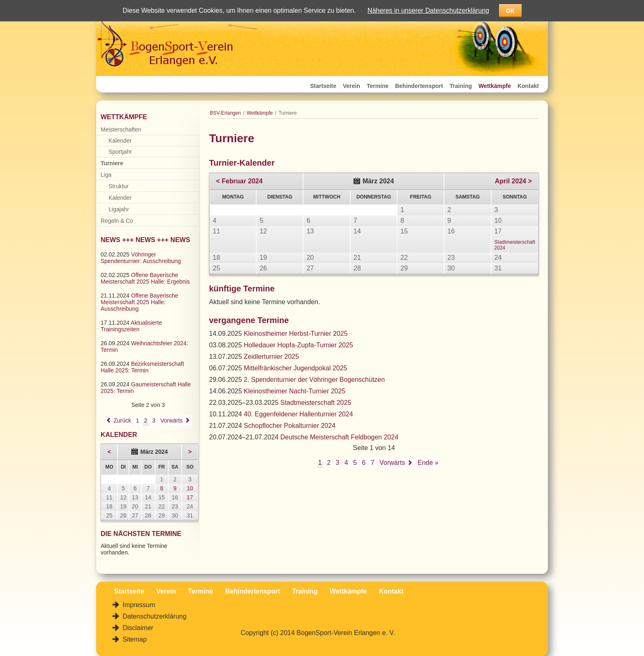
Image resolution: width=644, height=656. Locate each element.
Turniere (112, 163)
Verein (352, 86)
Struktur (118, 186)
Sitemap (134, 639)
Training (461, 86)
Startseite (323, 86)
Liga (106, 175)
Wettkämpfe (495, 86)
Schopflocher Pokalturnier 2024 (290, 426)
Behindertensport (419, 86)
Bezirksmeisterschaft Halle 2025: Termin (142, 367)
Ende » (428, 463)
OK (510, 11)
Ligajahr (119, 209)
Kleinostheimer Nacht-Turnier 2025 (295, 391)
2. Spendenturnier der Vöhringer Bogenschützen (314, 380)
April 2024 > (513, 181)
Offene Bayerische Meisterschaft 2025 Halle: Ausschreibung (139, 302)
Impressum (138, 605)
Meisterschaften (121, 129)
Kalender (120, 141)
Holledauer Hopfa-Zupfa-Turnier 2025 (299, 345)
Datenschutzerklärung (154, 616)
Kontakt (528, 86)
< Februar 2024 (239, 181)
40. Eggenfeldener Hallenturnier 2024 (299, 414)
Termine (378, 86)
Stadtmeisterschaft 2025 (316, 403)
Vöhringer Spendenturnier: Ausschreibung (141, 258)
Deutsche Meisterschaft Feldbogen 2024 (339, 437)
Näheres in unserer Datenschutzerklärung (428, 10)
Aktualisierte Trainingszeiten (131, 326)
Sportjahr (120, 152)
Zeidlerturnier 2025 (271, 357)
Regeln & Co (117, 221)
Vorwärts (392, 463)
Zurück (122, 420)
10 (190, 488)
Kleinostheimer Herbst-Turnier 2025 (296, 334)
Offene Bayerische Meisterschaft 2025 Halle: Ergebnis (145, 278)
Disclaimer (137, 628)
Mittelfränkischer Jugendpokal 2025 (296, 368)
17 (190, 497)
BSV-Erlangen (225, 113)
